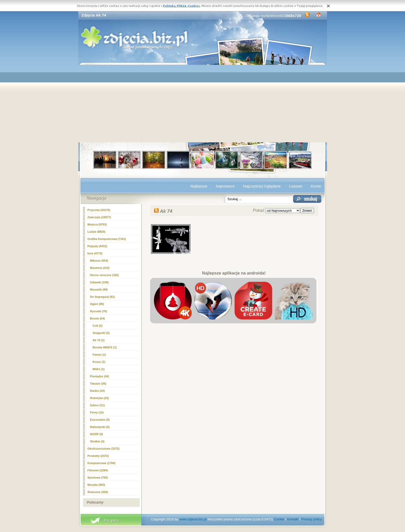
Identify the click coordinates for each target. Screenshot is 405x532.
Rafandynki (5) (100, 427)
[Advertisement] (203, 104)
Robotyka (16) (100, 398)
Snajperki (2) (101, 333)
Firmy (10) (97, 412)
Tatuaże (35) (98, 384)
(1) (99, 340)
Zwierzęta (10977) (99, 217)
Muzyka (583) (96, 485)
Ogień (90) (97, 304)
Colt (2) (98, 326)
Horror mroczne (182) (104, 275)
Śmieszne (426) (98, 492)
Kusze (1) (99, 362)
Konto (316, 186)
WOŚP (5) (97, 434)
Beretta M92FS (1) (105, 347)
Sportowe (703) (98, 478)
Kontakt (293, 519)
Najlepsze (199, 186)
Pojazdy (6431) (97, 246)
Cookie (279, 519)
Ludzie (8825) (97, 232)
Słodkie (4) (97, 441)
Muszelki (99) (99, 290)
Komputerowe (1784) (102, 463)
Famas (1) (99, 355)
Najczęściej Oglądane (262, 186)
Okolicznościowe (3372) (104, 449)
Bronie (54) (98, 318)
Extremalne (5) (100, 420)
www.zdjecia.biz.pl (193, 519)
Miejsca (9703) (97, 224)
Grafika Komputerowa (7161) (107, 239)
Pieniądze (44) (100, 376)
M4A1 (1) (99, 369)
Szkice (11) (98, 405)
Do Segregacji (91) (103, 297)
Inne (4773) (95, 253)
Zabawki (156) (99, 282)
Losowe (296, 186)
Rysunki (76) (99, 311)
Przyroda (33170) (99, 210)
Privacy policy (312, 519)
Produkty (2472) (98, 456)
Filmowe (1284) (98, 470)
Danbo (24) (98, 391)
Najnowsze (225, 186)
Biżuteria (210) (100, 268)
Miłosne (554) (99, 261)
